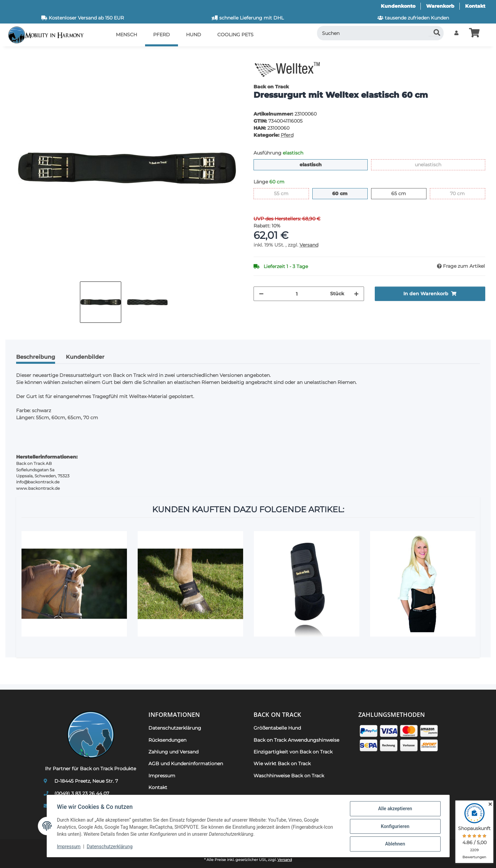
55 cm (288, 193)
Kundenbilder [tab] (85, 357)
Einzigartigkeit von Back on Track (293, 752)
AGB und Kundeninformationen (186, 764)
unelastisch (441, 164)
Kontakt (475, 6)
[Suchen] (380, 33)
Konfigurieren (394, 827)
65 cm (406, 193)
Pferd (287, 135)
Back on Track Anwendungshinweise (296, 740)
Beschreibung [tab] (36, 357)
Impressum (70, 847)
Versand (309, 245)
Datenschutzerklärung (110, 847)
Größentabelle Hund (277, 728)
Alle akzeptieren (394, 809)
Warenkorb (440, 6)
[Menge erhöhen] (356, 294)
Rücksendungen (167, 740)
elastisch (322, 164)
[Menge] (297, 294)
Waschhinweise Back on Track (289, 776)
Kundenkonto (398, 6)
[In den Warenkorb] (16, 55)
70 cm (465, 193)
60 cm (347, 193)
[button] (456, 33)
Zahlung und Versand (173, 752)
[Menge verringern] (261, 294)
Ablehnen (394, 844)
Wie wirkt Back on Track (282, 764)
